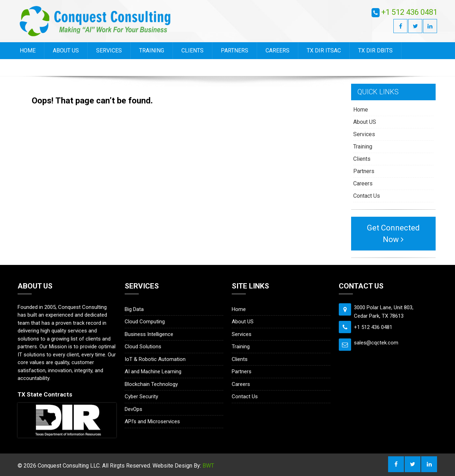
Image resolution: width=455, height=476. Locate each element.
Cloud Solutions (143, 347)
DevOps (133, 409)
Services (109, 50)
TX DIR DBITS (375, 50)
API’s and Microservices (152, 421)
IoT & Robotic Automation (155, 359)
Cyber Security (141, 396)
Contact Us (36, 67)
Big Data (134, 309)
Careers (278, 50)
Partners (235, 50)
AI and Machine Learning (153, 372)
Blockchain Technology (151, 384)
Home (28, 50)
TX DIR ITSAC (324, 50)
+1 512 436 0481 (409, 12)
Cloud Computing (145, 322)
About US (66, 50)
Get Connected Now (393, 234)
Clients (192, 50)
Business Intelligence (149, 334)
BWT (208, 466)
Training (152, 50)
